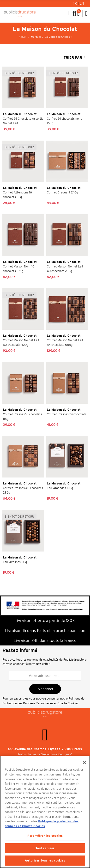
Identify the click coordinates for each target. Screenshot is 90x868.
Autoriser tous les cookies (45, 860)
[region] (45, 812)
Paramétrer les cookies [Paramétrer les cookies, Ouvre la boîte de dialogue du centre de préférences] (45, 836)
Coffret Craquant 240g (62, 192)
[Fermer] (84, 763)
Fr (75, 3)
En (82, 3)
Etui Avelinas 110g (15, 562)
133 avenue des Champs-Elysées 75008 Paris (45, 749)
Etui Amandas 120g (60, 488)
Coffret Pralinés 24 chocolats (67, 414)
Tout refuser (45, 848)
